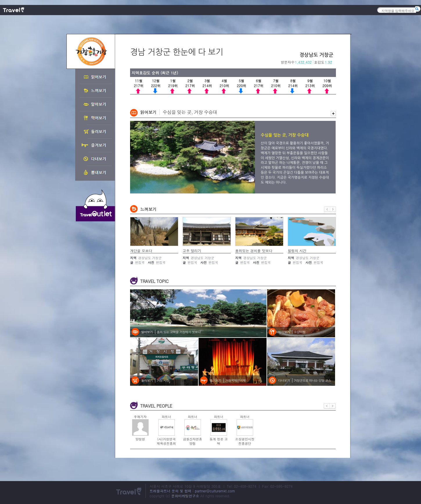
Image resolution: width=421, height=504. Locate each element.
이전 (327, 209)
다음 (333, 209)
